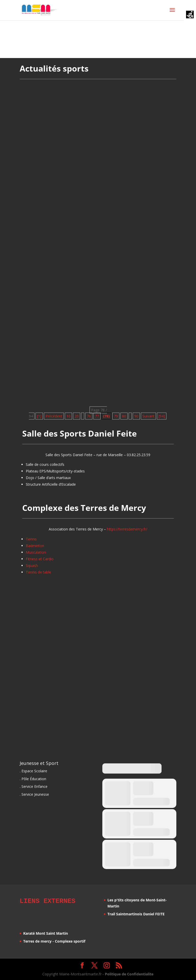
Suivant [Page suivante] (148, 416)
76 (89, 416)
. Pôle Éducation (33, 779)
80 (124, 416)
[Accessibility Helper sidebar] (190, 15)
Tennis (31, 539)
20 (77, 416)
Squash (32, 565)
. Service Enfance (34, 786)
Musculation (36, 552)
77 (97, 416)
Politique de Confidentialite (129, 973)
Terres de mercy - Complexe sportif (54, 940)
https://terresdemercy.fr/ (127, 529)
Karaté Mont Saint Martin (46, 933)
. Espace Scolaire (33, 771)
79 (116, 416)
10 (68, 416)
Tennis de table (38, 572)
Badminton (35, 546)
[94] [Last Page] (162, 416)
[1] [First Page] (39, 416)
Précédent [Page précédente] (54, 416)
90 (136, 416)
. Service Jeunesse (34, 794)
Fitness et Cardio (40, 559)
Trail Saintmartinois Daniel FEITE (136, 914)
